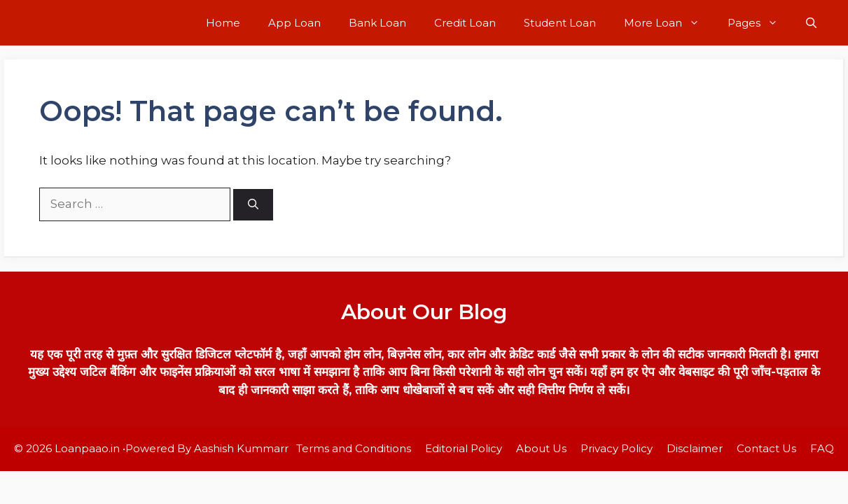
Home (223, 23)
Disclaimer (695, 448)
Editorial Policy (464, 448)
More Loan (669, 23)
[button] (811, 23)
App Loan (294, 23)
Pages (760, 23)
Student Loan (560, 23)
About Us (541, 448)
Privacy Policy (617, 448)
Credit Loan (465, 23)
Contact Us (766, 448)
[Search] (253, 205)
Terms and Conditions (354, 448)
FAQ (822, 448)
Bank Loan (377, 23)
